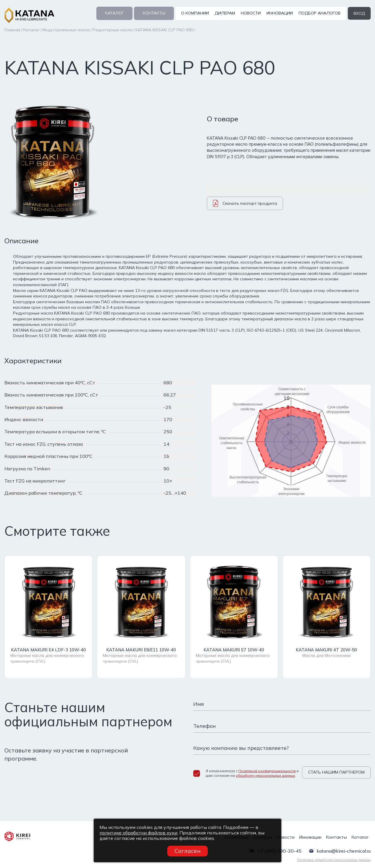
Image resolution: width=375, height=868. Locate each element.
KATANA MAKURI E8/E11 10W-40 (141, 650)
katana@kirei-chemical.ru (344, 847)
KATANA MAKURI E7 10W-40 (234, 650)
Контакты (153, 13)
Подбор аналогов (319, 13)
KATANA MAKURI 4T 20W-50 (326, 650)
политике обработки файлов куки (138, 833)
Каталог (114, 13)
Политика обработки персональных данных (334, 857)
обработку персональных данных (265, 775)
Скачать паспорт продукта (245, 206)
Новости (250, 13)
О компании (194, 13)
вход (359, 13)
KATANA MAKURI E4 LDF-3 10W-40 (48, 650)
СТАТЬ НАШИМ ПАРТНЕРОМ (336, 773)
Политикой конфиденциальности (267, 770)
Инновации (279, 13)
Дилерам (224, 13)
